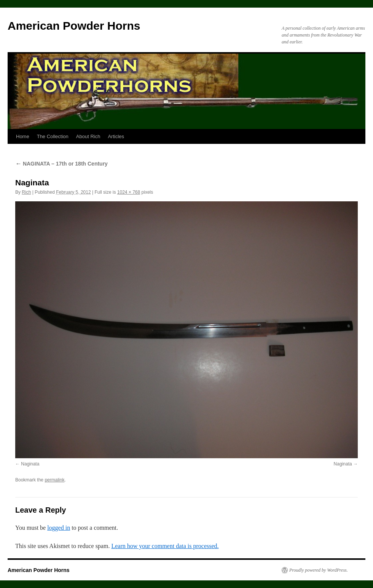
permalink (54, 480)
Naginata (30, 464)
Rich (26, 192)
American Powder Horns (74, 26)
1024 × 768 (129, 192)
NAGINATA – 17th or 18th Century (61, 164)
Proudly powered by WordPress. (319, 570)
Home (23, 136)
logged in (59, 528)
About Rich (88, 136)
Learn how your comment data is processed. (165, 546)
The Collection (53, 136)
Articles (116, 136)
